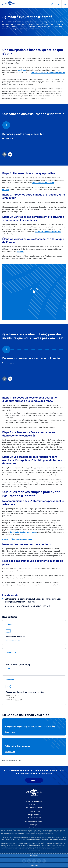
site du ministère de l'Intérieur (43, 182)
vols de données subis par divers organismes (48, 72)
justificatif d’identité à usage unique (24, 532)
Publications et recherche (34, 822)
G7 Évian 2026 (34, 805)
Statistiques (34, 825)
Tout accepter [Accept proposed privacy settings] (34, 855)
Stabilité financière (34, 818)
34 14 (8, 669)
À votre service (34, 812)
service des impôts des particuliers (48, 232)
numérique (22, 70)
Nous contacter (8, 363)
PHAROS (6, 189)
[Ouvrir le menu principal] (3, 4)
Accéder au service (13, 640)
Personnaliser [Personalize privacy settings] (34, 865)
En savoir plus (8, 139)
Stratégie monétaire (34, 815)
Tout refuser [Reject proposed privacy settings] (34, 860)
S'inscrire (34, 780)
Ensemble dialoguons (34, 801)
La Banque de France (34, 808)
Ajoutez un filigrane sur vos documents (17, 539)
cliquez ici (20, 251)
